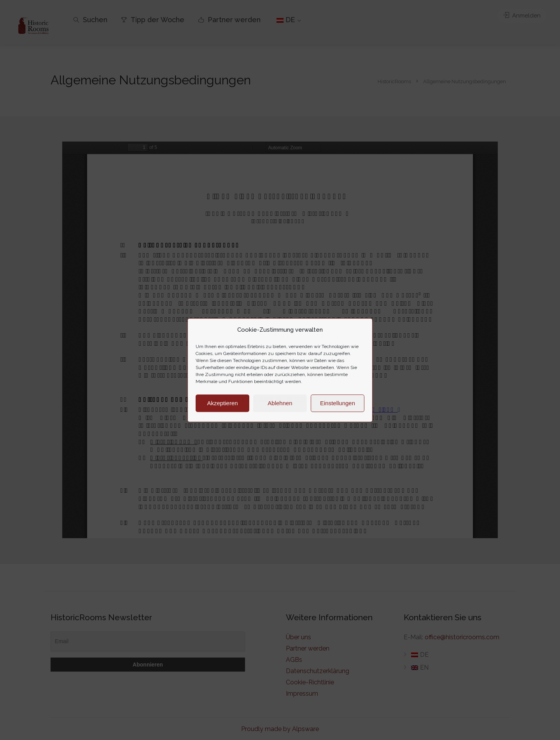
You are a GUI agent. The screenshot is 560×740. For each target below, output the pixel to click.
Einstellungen (338, 403)
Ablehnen (280, 403)
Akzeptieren (222, 403)
